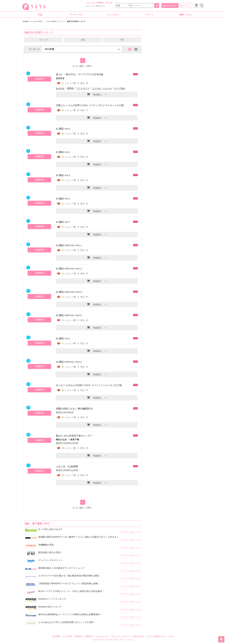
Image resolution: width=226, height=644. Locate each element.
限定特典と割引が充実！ (50, 552)
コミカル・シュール (102, 88)
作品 (40, 15)
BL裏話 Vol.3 (63, 175)
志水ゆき (60, 78)
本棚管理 (39, 79)
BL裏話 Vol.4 (63, 338)
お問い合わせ (138, 636)
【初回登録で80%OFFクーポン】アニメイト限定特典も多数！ (69, 583)
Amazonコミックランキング (52, 599)
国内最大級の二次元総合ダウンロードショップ (61, 568)
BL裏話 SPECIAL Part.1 (69, 245)
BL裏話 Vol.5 (63, 199)
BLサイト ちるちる (127, 640)
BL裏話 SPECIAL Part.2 (69, 362)
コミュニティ (113, 15)
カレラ (171, 636)
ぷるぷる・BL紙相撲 (67, 466)
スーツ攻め (120, 88)
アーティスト (77, 15)
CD (122, 40)
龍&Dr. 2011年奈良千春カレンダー (74, 436)
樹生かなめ (61, 440)
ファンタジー (83, 88)
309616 (100, 3)
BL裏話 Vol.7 (63, 222)
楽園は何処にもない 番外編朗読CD (74, 409)
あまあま (60, 88)
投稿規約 (89, 636)
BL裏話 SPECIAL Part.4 (69, 292)
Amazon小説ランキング (50, 607)
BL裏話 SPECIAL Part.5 (69, 315)
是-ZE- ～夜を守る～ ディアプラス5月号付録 (79, 74)
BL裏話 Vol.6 (63, 129)
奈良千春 (75, 440)
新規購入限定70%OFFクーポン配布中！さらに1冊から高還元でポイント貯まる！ (78, 537)
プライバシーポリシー (121, 636)
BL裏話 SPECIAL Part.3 (69, 269)
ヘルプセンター (102, 636)
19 (111, 3)
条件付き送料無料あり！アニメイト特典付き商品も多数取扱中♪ (70, 614)
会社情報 (56, 636)
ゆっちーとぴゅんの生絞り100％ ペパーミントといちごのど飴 (89, 385)
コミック (43, 40)
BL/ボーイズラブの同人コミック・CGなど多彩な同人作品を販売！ (71, 591)
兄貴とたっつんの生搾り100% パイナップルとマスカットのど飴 (90, 105)
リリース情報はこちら (156, 636)
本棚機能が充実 (46, 545)
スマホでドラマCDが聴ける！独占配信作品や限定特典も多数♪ (69, 576)
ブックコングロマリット (50, 560)
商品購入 (94, 94)
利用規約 (79, 636)
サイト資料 (67, 636)
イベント (149, 15)
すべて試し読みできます (50, 529)
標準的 (70, 88)
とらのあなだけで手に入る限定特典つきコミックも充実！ (67, 622)
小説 (83, 40)
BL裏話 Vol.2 (63, 152)
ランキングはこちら (131, 532)
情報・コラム (186, 15)
